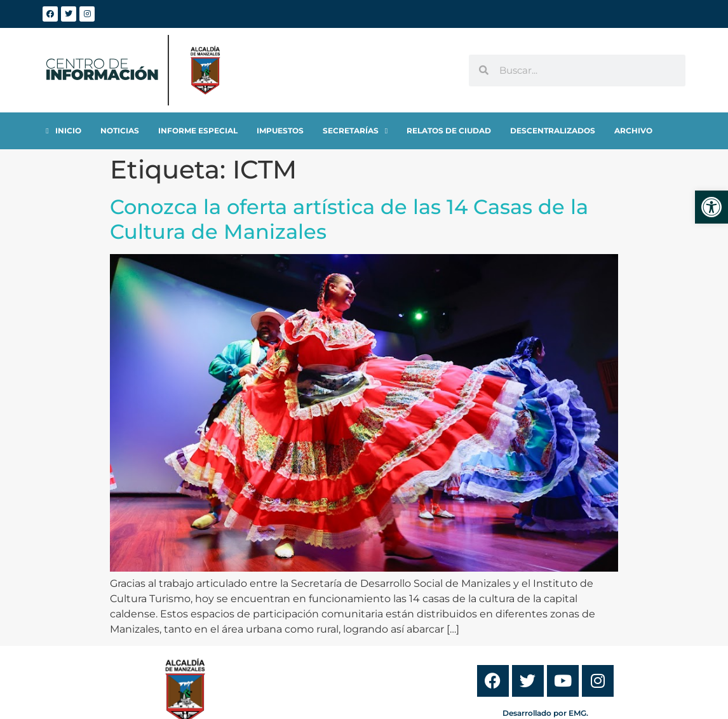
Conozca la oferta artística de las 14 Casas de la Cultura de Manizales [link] (349, 219)
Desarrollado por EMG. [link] (545, 713)
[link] (711, 207)
